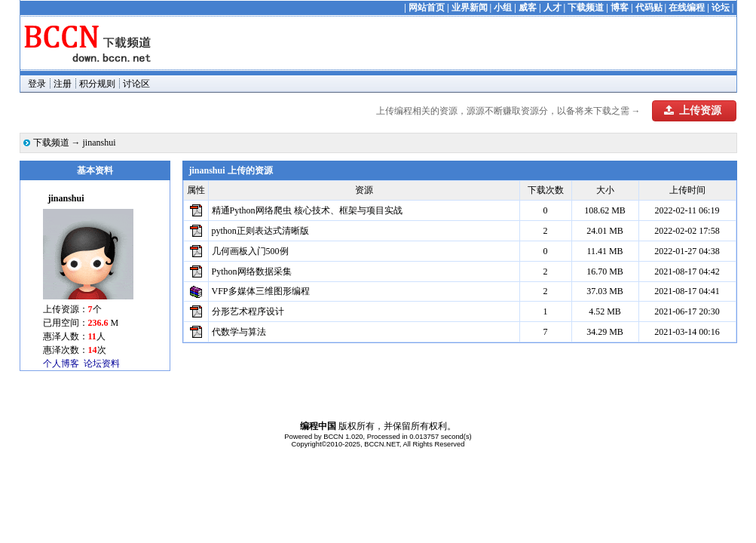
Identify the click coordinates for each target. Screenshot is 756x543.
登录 (37, 84)
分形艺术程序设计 (248, 311)
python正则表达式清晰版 (260, 231)
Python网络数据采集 (252, 271)
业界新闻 (470, 8)
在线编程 (687, 8)
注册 (63, 84)
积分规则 (97, 84)
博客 (620, 8)
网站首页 (427, 8)
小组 (503, 8)
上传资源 (693, 110)
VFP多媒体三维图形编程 (261, 291)
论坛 (721, 8)
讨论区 (136, 84)
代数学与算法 (239, 332)
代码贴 (649, 8)
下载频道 (586, 8)
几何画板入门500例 (250, 251)
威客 (528, 8)
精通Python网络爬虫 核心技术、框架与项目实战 (307, 210)
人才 (552, 8)
